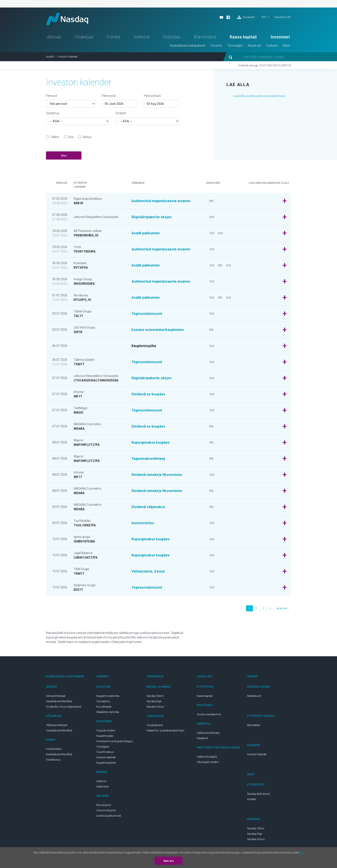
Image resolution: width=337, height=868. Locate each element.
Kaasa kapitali (243, 38)
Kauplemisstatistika (108, 697)
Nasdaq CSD (283, 17)
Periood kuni (152, 97)
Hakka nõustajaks (207, 758)
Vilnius (87, 138)
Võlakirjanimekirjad (57, 726)
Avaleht (50, 58)
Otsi (64, 157)
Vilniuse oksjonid (106, 811)
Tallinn (55, 138)
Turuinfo (216, 46)
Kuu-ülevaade (104, 708)
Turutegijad (103, 748)
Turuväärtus (103, 702)
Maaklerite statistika (108, 713)
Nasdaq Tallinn (155, 697)
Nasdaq (69, 19)
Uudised (272, 46)
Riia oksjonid (104, 806)
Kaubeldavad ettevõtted (59, 702)
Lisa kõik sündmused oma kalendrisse (259, 97)
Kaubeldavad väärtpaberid (187, 46)
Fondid (113, 38)
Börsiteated (205, 38)
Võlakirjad (84, 38)
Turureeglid (235, 46)
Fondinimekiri (54, 750)
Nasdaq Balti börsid (259, 795)
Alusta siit (254, 46)
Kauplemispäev (105, 737)
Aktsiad (54, 38)
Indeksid (141, 38)
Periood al (109, 97)
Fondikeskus (53, 761)
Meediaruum (254, 697)
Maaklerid (202, 739)
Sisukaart (246, 17)
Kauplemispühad (106, 764)
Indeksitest (103, 787)
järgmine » (282, 609)
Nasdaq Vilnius (155, 708)
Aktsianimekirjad (56, 697)
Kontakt (252, 800)
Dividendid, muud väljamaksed (64, 708)
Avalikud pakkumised (109, 817)
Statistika (172, 38)
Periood (51, 97)
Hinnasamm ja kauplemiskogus (115, 742)
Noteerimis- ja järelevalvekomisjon (165, 731)
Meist (286, 46)
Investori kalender (106, 758)
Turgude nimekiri (106, 731)
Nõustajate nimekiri (208, 763)
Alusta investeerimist (209, 715)
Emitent (121, 114)
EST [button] (264, 17)
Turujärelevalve (155, 726)
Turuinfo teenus (105, 753)
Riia (71, 138)
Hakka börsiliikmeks (208, 734)
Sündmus (53, 114)
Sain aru (169, 861)
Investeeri (280, 38)
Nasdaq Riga (154, 702)
